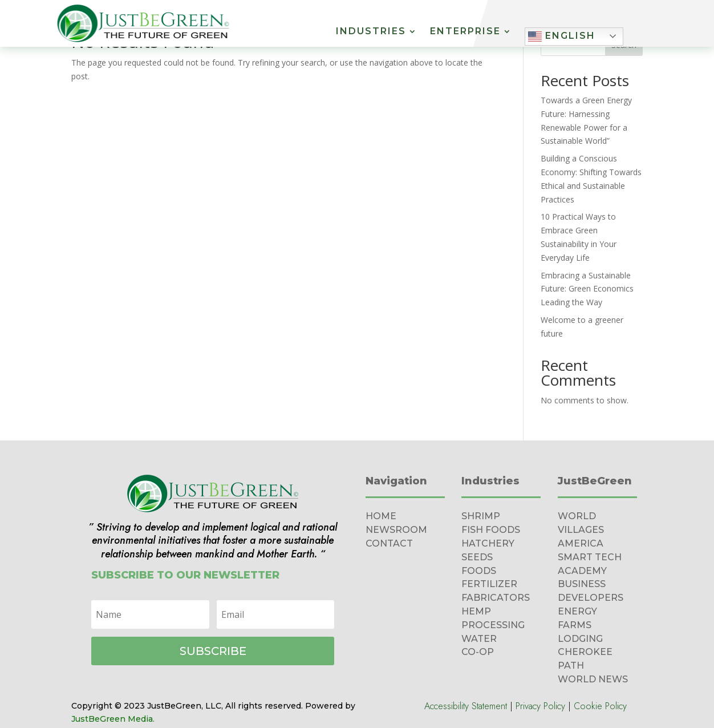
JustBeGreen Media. (113, 719)
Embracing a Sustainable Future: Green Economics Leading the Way (587, 289)
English (562, 37)
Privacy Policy (540, 706)
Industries (371, 32)
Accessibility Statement (466, 706)
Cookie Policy (600, 706)
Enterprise (465, 32)
